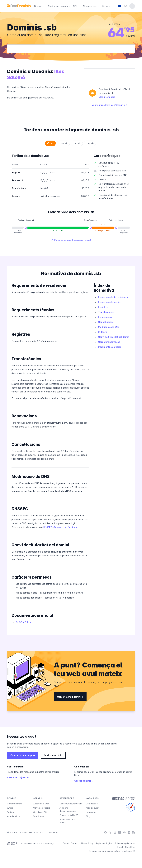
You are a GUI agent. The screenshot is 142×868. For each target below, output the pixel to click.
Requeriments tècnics (110, 302)
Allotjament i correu (59, 6)
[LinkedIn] (129, 832)
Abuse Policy (87, 843)
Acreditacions (14, 816)
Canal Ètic (130, 847)
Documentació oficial (109, 347)
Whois (10, 808)
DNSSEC (103, 332)
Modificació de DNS (109, 327)
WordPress (39, 816)
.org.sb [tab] (90, 143)
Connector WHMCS (69, 815)
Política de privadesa (125, 843)
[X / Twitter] (110, 832)
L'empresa (91, 812)
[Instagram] (115, 832)
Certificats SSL (41, 812)
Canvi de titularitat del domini (114, 337)
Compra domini (14, 804)
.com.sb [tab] (63, 143)
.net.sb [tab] (77, 143)
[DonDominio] (19, 6)
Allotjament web (41, 804)
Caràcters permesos (109, 342)
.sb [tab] (52, 143)
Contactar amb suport (23, 755)
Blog (88, 816)
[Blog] (134, 832)
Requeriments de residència (113, 297)
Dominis (40, 6)
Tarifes (10, 812)
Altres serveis (91, 6)
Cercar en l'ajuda (18, 777)
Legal (120, 847)
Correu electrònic (42, 808)
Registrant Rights (104, 843)
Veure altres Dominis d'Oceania (110, 105)
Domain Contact (71, 843)
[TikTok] (120, 832)
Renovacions (105, 317)
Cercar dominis (84, 781)
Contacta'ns (92, 804)
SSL (77, 6)
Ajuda (107, 6)
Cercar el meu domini (70, 697)
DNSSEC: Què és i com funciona (60, 527)
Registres (103, 307)
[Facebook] (105, 832)
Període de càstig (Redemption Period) (71, 240)
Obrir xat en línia (53, 755)
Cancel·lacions (106, 322)
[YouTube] (124, 832)
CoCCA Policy (23, 622)
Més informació (108, 97)
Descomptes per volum (71, 804)
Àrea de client (93, 808)
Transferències (106, 312)
